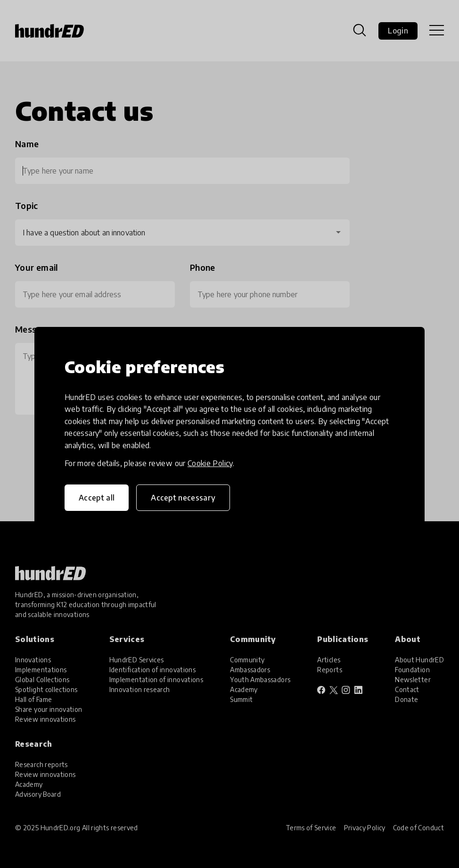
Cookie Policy (210, 463)
